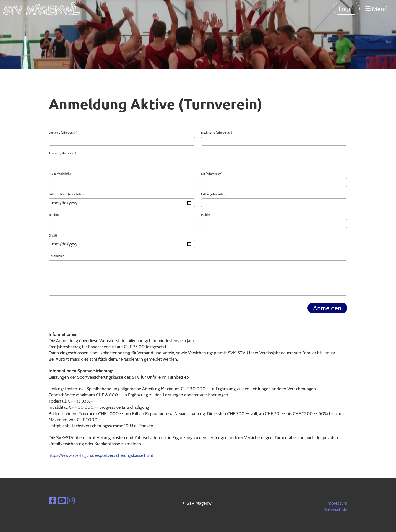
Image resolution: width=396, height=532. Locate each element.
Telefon (54, 215)
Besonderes (56, 256)
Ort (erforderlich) (212, 174)
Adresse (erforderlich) (62, 153)
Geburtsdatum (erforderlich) (67, 194)
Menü (377, 9)
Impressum (337, 503)
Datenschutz (335, 509)
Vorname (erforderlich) (63, 133)
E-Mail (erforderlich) (214, 194)
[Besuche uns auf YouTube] (62, 501)
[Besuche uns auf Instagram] (71, 501)
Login (346, 9)
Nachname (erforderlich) (217, 133)
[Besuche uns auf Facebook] (53, 501)
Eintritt (53, 235)
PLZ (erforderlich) (60, 174)
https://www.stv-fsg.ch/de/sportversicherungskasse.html (101, 455)
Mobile (205, 215)
